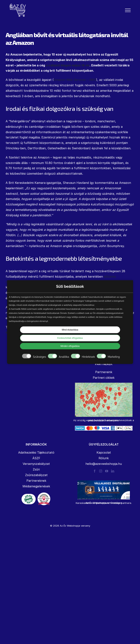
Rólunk (104, 458)
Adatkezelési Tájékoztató (36, 452)
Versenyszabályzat (36, 464)
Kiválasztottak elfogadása (70, 338)
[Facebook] (95, 471)
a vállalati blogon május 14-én (68, 65)
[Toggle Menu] (128, 10)
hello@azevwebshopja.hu (104, 464)
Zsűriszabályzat (36, 475)
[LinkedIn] (113, 471)
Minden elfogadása (70, 346)
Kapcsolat (104, 452)
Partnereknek (36, 481)
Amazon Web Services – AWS (75, 80)
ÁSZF (36, 458)
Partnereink (104, 372)
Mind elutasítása (70, 330)
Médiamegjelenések (36, 486)
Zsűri (36, 469)
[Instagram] (101, 471)
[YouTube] (107, 471)
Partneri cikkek (104, 378)
